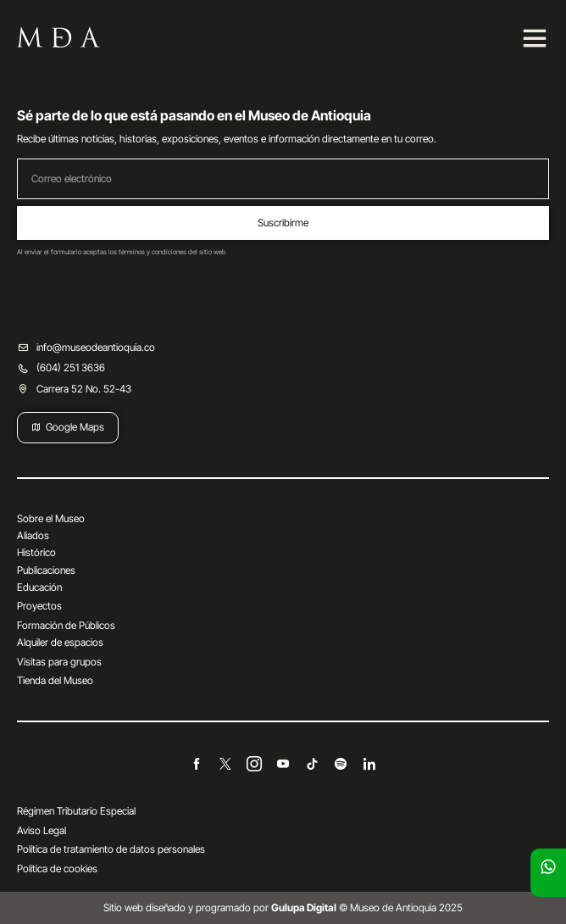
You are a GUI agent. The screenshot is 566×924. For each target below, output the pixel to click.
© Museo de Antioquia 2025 (367, 907)
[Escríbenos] (548, 866)
